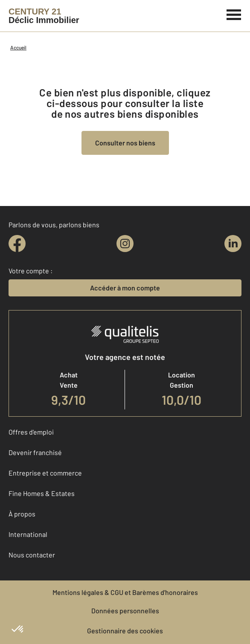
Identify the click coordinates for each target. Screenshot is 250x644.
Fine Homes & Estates (42, 493)
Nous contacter (32, 555)
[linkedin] (233, 244)
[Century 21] (44, 16)
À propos (22, 514)
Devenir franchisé (35, 452)
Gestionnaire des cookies (125, 631)
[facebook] (17, 244)
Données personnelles (125, 611)
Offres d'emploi (31, 432)
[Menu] (234, 14)
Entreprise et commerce (45, 473)
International (28, 534)
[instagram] (125, 244)
